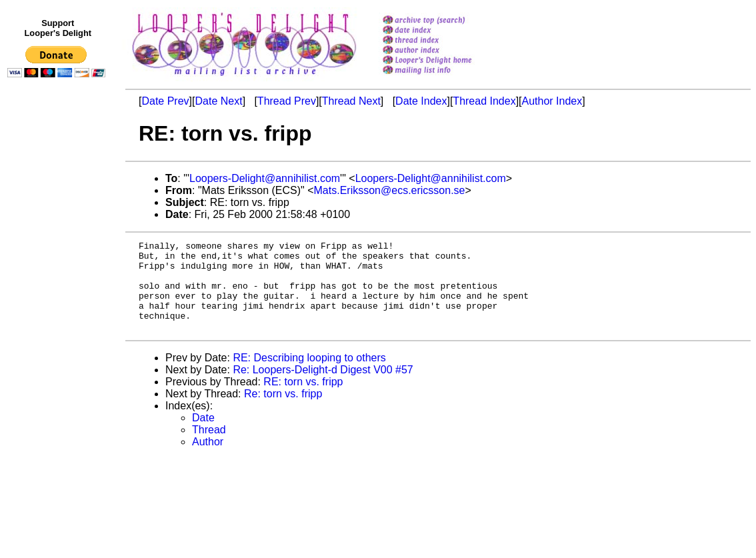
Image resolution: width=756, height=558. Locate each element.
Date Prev (165, 101)
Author (208, 460)
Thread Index (484, 101)
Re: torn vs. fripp (283, 412)
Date (203, 436)
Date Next (218, 101)
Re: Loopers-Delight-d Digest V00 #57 (323, 388)
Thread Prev (287, 101)
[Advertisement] (59, 358)
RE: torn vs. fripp (303, 400)
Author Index (552, 101)
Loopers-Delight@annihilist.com (265, 178)
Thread (209, 448)
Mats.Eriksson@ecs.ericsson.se (390, 190)
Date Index (421, 101)
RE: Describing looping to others (309, 376)
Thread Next (351, 101)
